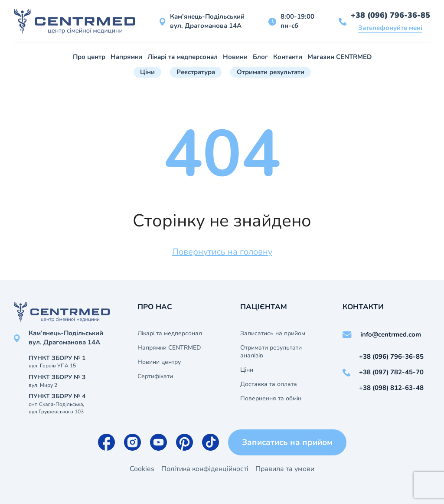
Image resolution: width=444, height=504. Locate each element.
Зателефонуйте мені (390, 28)
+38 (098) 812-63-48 (391, 388)
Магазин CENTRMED (340, 57)
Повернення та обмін (271, 399)
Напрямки (126, 57)
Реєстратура (196, 72)
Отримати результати (271, 72)
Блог (260, 57)
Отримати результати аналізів (271, 352)
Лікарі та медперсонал (183, 57)
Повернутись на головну (222, 252)
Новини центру (159, 362)
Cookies (142, 469)
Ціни (147, 72)
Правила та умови (285, 469)
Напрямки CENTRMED (169, 348)
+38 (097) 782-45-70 (391, 372)
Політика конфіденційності (205, 469)
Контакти (288, 57)
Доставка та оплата (269, 384)
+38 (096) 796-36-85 (390, 15)
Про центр (89, 57)
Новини (235, 57)
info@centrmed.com (391, 334)
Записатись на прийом (273, 334)
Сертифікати (155, 376)
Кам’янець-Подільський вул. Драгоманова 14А (207, 21)
